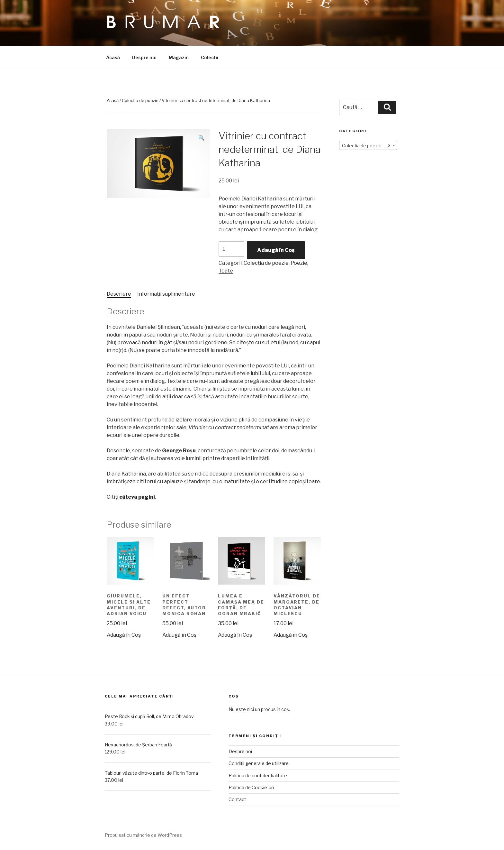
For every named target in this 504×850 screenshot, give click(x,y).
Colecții (210, 57)
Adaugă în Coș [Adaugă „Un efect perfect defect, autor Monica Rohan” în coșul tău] (179, 635)
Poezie (299, 263)
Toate (226, 271)
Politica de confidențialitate (258, 776)
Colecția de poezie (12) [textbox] (366, 146)
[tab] (119, 294)
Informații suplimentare (166, 294)
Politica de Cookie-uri (251, 787)
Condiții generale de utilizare (259, 763)
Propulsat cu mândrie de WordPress (143, 835)
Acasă (113, 57)
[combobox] (368, 145)
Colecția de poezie (140, 100)
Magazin (179, 57)
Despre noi (144, 57)
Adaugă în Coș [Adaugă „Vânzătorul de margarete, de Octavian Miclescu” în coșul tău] (291, 635)
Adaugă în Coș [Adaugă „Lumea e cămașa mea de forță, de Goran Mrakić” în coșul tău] (235, 635)
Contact (237, 799)
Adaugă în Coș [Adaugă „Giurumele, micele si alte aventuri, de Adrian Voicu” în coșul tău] (124, 635)
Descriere (119, 294)
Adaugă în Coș (276, 250)
